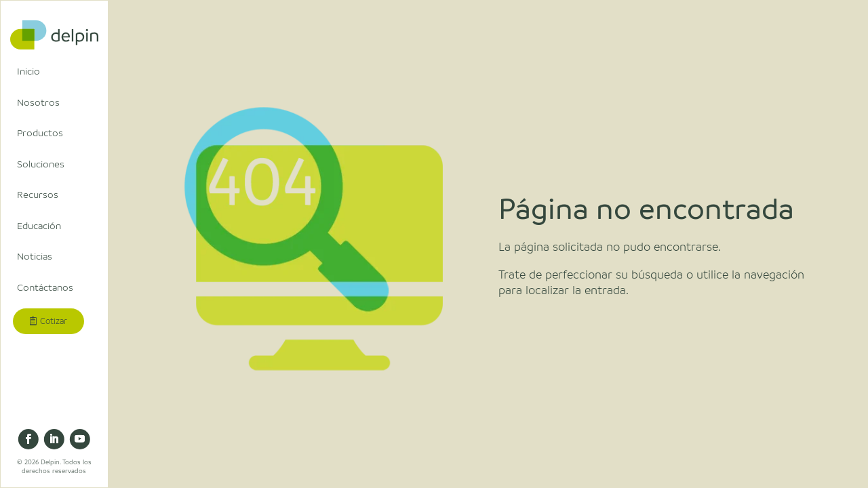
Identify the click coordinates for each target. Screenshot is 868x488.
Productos (40, 133)
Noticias (35, 256)
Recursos (38, 195)
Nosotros (38, 102)
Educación (39, 226)
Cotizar (54, 321)
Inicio (28, 71)
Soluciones (41, 164)
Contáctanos (45, 287)
